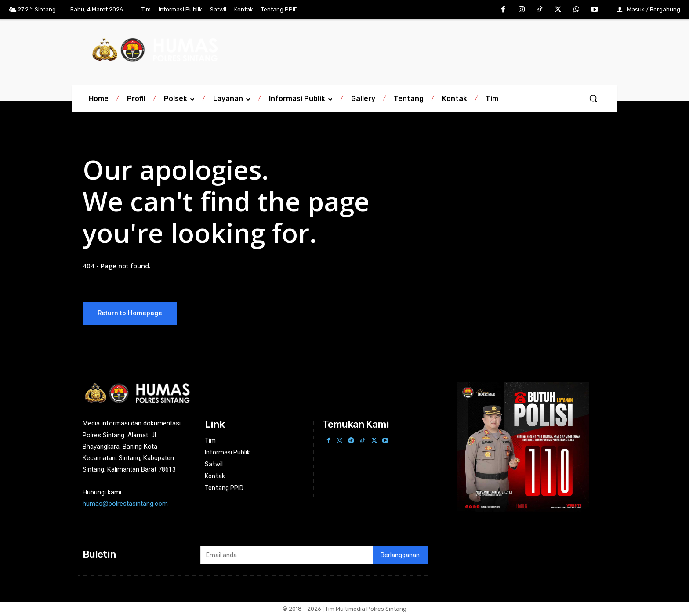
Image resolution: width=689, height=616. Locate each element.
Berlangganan (400, 556)
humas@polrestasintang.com (125, 504)
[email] (286, 556)
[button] (593, 98)
